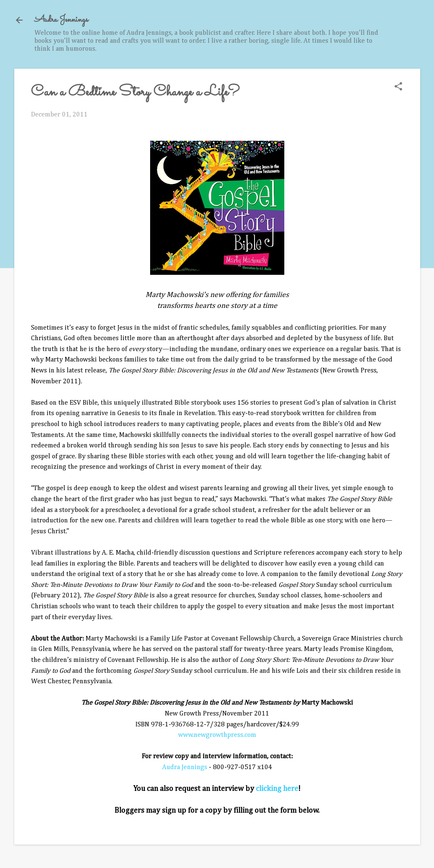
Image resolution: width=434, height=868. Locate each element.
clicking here (277, 789)
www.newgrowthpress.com (217, 735)
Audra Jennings (61, 20)
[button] (398, 87)
